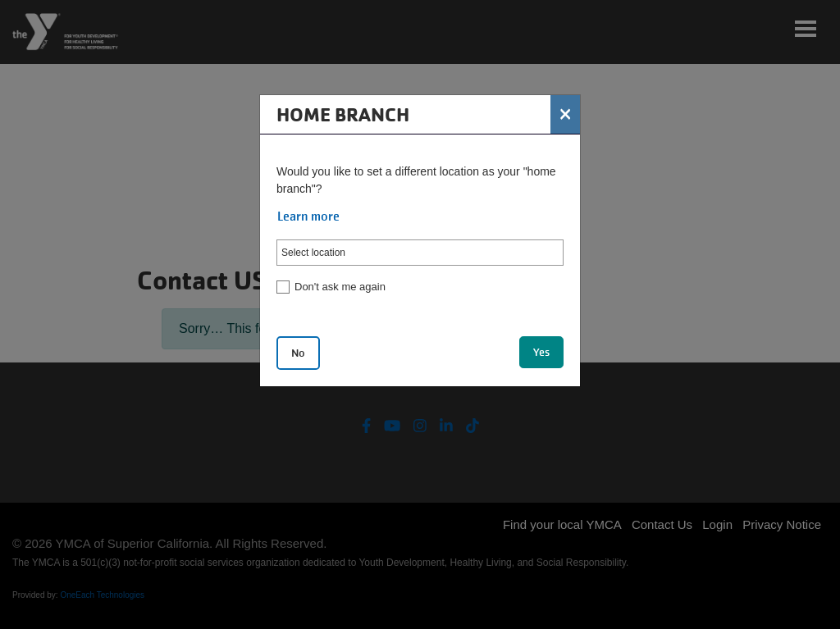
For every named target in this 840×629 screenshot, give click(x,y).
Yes (541, 352)
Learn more (308, 217)
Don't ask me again (340, 287)
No (298, 353)
